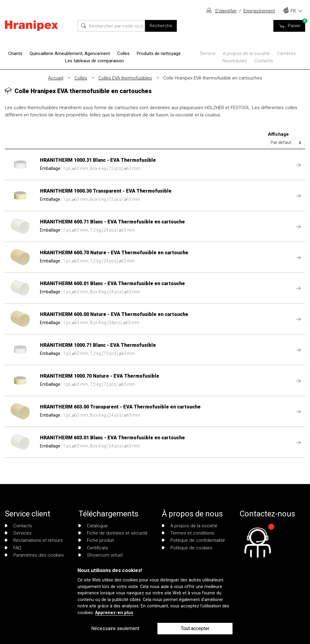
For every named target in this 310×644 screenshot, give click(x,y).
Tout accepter (195, 628)
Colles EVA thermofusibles (125, 78)
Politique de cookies (187, 548)
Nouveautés (235, 61)
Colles (123, 54)
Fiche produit (96, 540)
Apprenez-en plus (114, 613)
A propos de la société (246, 54)
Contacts (264, 61)
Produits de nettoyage (159, 54)
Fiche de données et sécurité (113, 533)
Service (208, 54)
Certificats (93, 548)
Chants (15, 54)
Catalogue (93, 526)
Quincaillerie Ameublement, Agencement (70, 54)
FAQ (13, 548)
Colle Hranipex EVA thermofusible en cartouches (213, 78)
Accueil (56, 78)
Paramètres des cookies (34, 555)
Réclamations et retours (34, 540)
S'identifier (226, 11)
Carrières (286, 54)
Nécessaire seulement (115, 628)
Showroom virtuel (101, 555)
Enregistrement (259, 11)
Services (18, 533)
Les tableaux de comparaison (94, 61)
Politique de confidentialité (193, 540)
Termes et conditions (188, 533)
